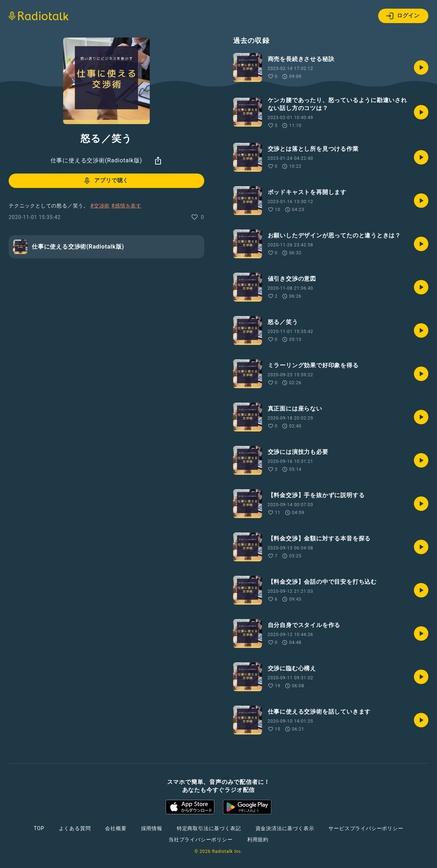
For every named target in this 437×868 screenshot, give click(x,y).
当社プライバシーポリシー (201, 839)
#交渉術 (100, 206)
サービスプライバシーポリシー (366, 828)
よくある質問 (75, 828)
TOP (39, 828)
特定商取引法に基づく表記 (209, 828)
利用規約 (258, 839)
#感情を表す (126, 206)
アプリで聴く (106, 181)
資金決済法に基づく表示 (285, 828)
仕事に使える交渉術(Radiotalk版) (96, 160)
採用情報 (152, 828)
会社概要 (116, 828)
